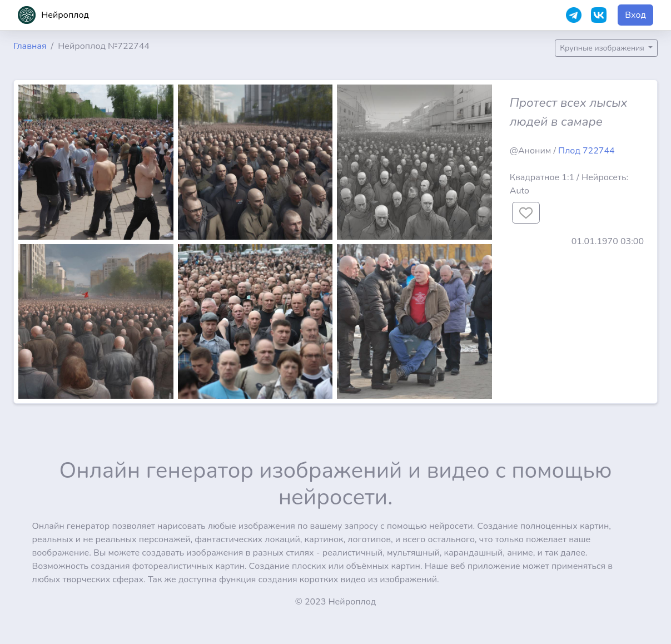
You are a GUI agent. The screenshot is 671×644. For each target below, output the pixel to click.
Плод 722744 (586, 151)
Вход (635, 15)
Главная (30, 46)
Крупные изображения (603, 48)
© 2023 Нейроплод (336, 602)
